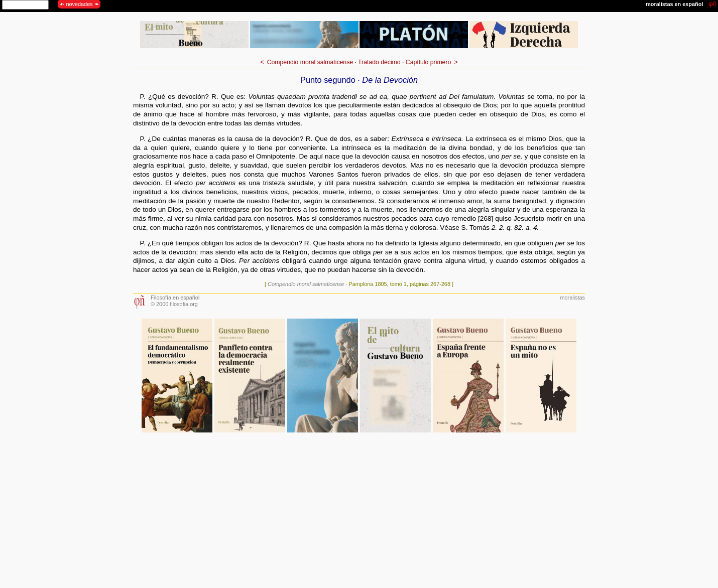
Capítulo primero (428, 62)
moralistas (572, 298)
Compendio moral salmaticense (310, 62)
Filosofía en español (175, 298)
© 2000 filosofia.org (174, 304)
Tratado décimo (379, 62)
